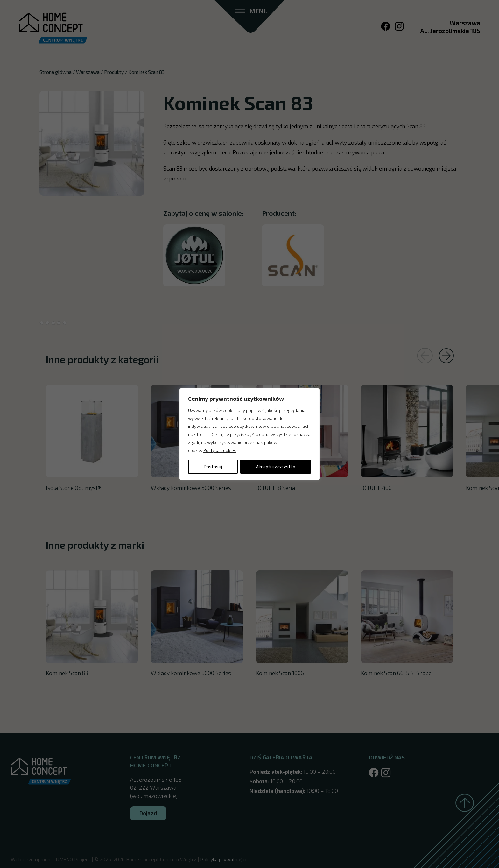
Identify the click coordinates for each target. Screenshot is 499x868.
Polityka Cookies (220, 450)
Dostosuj (213, 466)
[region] (250, 434)
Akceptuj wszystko (276, 466)
